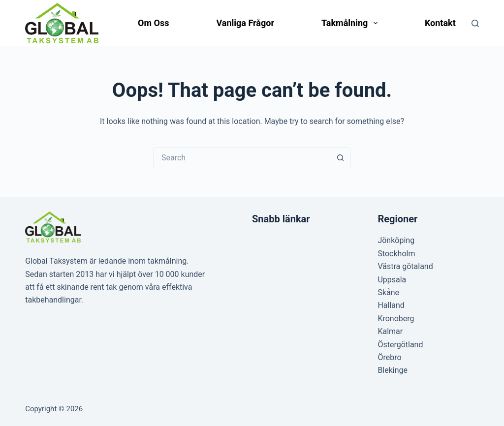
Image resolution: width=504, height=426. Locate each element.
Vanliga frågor (245, 23)
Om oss (153, 23)
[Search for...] (242, 157)
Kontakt (440, 23)
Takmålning (351, 23)
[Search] (475, 23)
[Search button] (341, 157)
